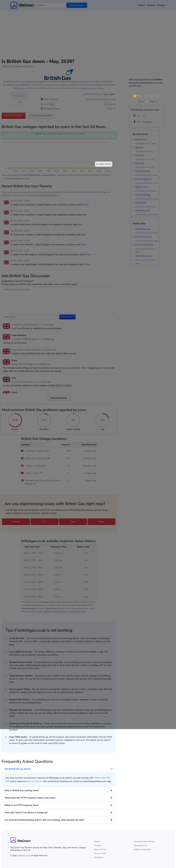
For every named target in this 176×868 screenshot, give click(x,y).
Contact (98, 846)
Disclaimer (99, 857)
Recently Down (141, 846)
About (97, 842)
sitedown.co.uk (24, 856)
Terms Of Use (100, 849)
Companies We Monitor (144, 842)
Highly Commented (142, 849)
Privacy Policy (100, 853)
